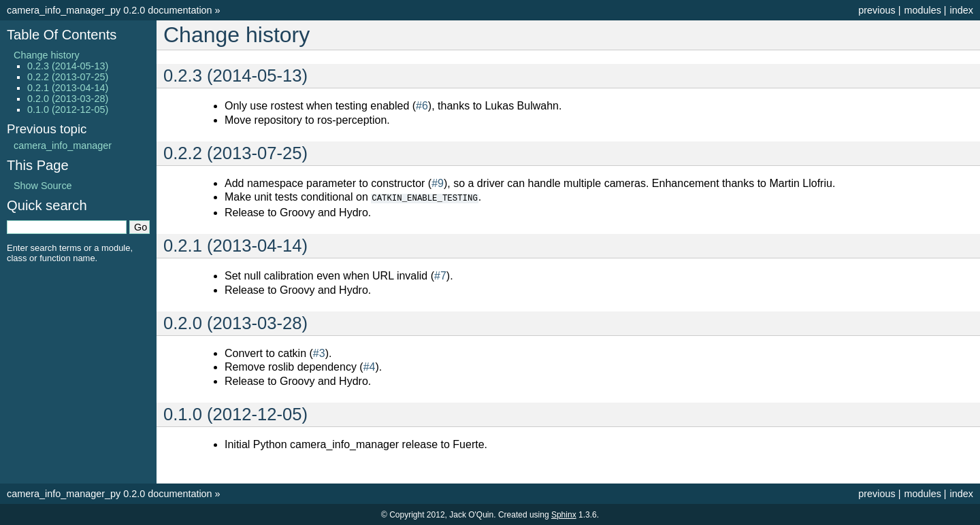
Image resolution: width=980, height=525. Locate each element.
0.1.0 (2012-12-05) (68, 109)
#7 (440, 275)
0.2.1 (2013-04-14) (68, 88)
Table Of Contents (62, 35)
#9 (438, 183)
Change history (47, 55)
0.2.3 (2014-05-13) (68, 66)
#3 (319, 353)
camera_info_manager (63, 146)
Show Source (43, 186)
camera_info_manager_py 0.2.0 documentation (110, 10)
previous (877, 10)
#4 (370, 366)
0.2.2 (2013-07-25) (68, 77)
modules (922, 10)
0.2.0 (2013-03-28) (68, 99)
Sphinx (564, 514)
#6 (422, 106)
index (962, 10)
